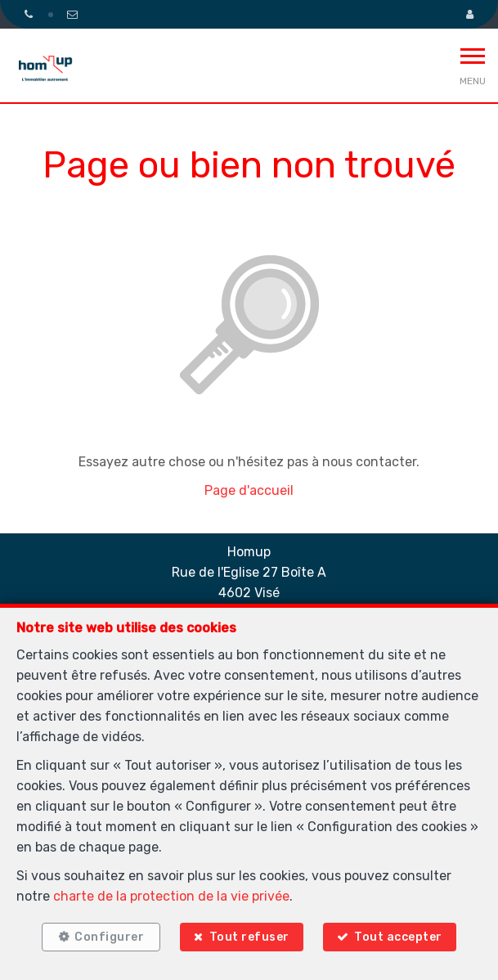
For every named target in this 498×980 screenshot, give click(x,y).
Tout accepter (398, 937)
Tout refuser (249, 937)
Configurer (109, 937)
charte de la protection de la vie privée (171, 896)
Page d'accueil (249, 490)
